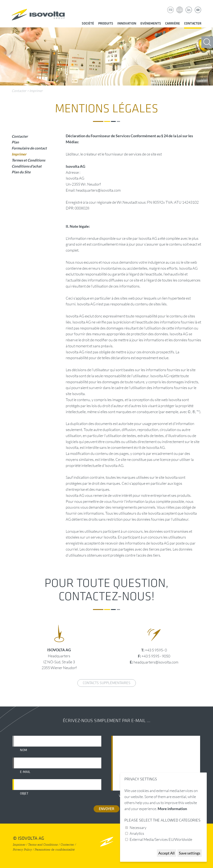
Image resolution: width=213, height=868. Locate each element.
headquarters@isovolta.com (156, 662)
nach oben (107, 842)
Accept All (167, 853)
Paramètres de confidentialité (55, 850)
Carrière (173, 23)
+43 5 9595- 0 (156, 650)
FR (171, 10)
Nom (24, 750)
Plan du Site (21, 172)
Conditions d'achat (27, 166)
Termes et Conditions (28, 160)
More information (172, 809)
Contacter (193, 23)
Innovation (127, 23)
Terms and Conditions (43, 845)
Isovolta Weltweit (180, 7)
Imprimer (36, 91)
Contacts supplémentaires (107, 683)
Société (88, 23)
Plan (15, 142)
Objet (24, 793)
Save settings (190, 853)
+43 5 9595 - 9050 (156, 656)
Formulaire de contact (29, 148)
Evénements (151, 23)
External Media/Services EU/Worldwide (161, 839)
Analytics (137, 833)
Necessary (138, 828)
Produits (106, 23)
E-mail (25, 772)
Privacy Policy (22, 850)
